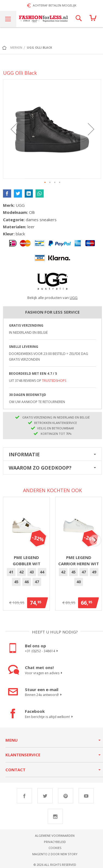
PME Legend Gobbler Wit (27, 561)
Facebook (24, 796)
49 (94, 572)
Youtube (86, 796)
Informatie (24, 454)
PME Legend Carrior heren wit (79, 561)
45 (16, 582)
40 (79, 582)
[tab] (52, 454)
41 (11, 572)
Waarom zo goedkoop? (40, 468)
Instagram (55, 816)
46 (27, 582)
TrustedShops (54, 381)
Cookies (55, 848)
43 (32, 572)
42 (21, 572)
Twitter (45, 796)
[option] (11, 572)
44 (42, 572)
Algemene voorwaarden (55, 836)
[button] (14, 129)
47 (37, 582)
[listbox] (26, 578)
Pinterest (66, 796)
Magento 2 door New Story (55, 854)
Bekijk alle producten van (52, 298)
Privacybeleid (55, 842)
